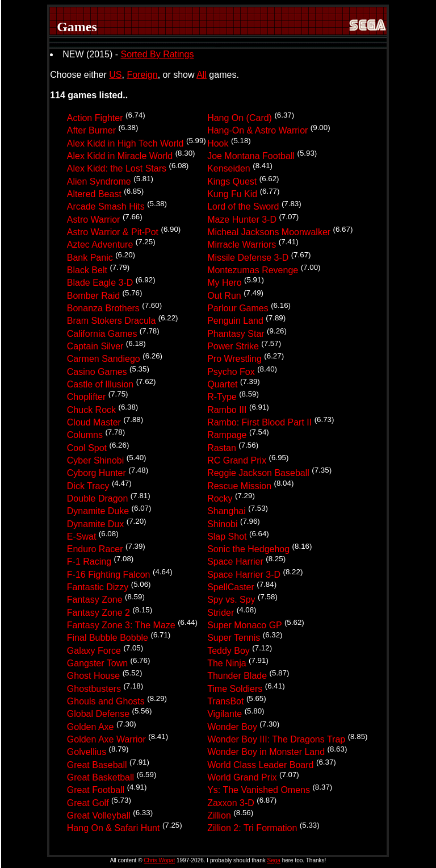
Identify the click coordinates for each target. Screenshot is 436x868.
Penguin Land (235, 321)
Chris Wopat (159, 860)
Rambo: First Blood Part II (259, 422)
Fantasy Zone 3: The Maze (121, 625)
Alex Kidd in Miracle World (120, 156)
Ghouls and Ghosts (106, 701)
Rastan (222, 448)
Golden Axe (91, 727)
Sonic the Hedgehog (248, 549)
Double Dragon (98, 498)
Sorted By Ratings (157, 54)
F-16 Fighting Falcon (109, 575)
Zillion (219, 815)
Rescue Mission (239, 486)
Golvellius (87, 752)
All (202, 75)
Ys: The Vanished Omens (259, 790)
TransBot (225, 701)
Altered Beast (94, 194)
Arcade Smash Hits (106, 207)
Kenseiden (229, 169)
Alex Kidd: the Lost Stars (117, 169)
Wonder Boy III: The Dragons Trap (276, 739)
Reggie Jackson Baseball (258, 473)
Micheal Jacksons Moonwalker (269, 232)
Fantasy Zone (95, 600)
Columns (85, 435)
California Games (102, 334)
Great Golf (88, 803)
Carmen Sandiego (104, 359)
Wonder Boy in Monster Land (266, 752)
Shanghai (227, 512)
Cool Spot (87, 448)
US (115, 75)
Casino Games (97, 372)
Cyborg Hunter (97, 473)
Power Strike (233, 346)
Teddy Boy (229, 651)
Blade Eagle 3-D (100, 283)
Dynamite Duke (98, 512)
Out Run (224, 296)
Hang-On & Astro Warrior (257, 131)
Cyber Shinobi (96, 460)
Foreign (142, 75)
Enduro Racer (95, 549)
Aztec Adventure (100, 245)
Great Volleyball (99, 815)
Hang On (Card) (240, 118)
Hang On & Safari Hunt (114, 829)
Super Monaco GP (244, 625)
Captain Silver (95, 346)
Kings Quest (232, 181)
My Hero (224, 283)
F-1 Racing (89, 562)
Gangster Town (97, 663)
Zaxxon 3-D (231, 803)
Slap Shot (227, 537)
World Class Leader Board (260, 765)
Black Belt (87, 270)
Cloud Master (94, 422)
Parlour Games (238, 308)
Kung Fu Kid (232, 194)
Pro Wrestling (234, 359)
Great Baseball (97, 765)
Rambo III (227, 410)
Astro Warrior (94, 220)
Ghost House (93, 676)
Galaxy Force (94, 651)
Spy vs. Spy (231, 600)
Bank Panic (90, 258)
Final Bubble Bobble (108, 638)
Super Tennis (234, 638)
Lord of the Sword (243, 207)
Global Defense (98, 714)
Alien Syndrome (99, 181)
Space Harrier (235, 562)
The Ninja (227, 663)
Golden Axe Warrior (106, 739)
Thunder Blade (237, 676)
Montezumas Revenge (253, 270)
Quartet (222, 384)
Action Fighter (95, 118)
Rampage (227, 435)
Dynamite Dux (95, 524)
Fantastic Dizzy (98, 587)
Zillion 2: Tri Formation (252, 829)
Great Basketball (100, 777)
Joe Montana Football (251, 156)
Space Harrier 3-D (244, 575)
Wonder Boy (232, 727)
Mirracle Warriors (242, 245)
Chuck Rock (91, 410)
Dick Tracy (88, 486)
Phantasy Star (236, 334)
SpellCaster (231, 587)
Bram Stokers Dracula (112, 321)
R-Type (222, 397)
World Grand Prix (242, 777)
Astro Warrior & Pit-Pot (113, 232)
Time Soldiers (235, 689)
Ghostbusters (94, 689)
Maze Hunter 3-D (242, 220)
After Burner (91, 131)
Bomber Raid (93, 296)
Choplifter (86, 397)
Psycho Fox (231, 372)
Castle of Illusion (100, 384)
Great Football (96, 790)
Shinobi (222, 524)
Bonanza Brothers (103, 308)
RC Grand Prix (237, 460)
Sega (274, 860)
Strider (221, 613)
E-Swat (82, 537)
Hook (218, 143)
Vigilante (225, 714)
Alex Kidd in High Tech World (125, 143)
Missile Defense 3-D (248, 258)
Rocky (220, 498)
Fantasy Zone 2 (98, 613)
